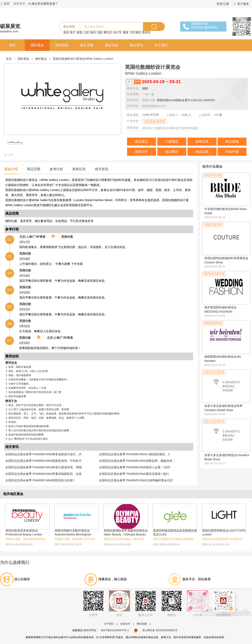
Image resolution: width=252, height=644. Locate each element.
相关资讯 (102, 169)
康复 (80, 32)
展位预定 (142, 141)
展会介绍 (11, 169)
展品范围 (34, 169)
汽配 (100, 32)
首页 (7, 4)
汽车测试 (135, 32)
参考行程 (56, 169)
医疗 (73, 32)
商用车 (146, 32)
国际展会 (37, 45)
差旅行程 (142, 152)
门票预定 (172, 141)
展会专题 (87, 45)
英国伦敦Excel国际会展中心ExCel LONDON (186, 100)
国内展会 (62, 45)
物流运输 (202, 152)
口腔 (86, 32)
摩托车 (108, 32)
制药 (93, 32)
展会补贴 (112, 45)
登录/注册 (223, 4)
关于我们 (161, 45)
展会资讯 (136, 45)
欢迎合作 (125, 624)
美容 (66, 32)
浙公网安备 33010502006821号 (156, 630)
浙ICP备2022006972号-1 (115, 630)
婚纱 (145, 88)
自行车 (117, 32)
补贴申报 (232, 152)
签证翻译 (172, 152)
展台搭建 (232, 141)
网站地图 (142, 624)
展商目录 (202, 141)
